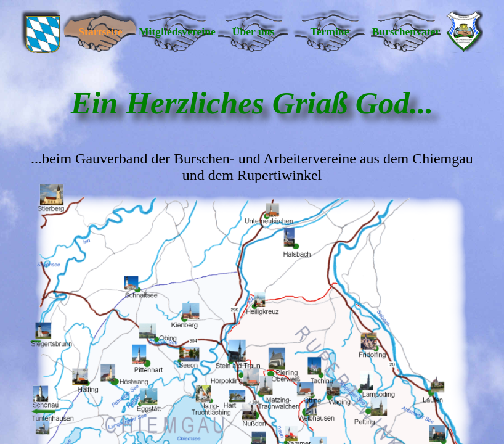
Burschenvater (406, 31)
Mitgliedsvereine (177, 31)
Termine (330, 31)
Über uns (254, 31)
